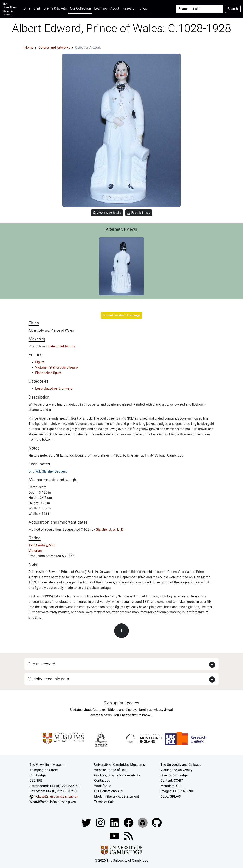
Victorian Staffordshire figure (56, 367)
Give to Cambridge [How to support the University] (174, 775)
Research (129, 8)
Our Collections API (108, 791)
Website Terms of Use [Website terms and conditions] (110, 770)
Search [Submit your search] (233, 9)
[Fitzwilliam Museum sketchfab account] (143, 822)
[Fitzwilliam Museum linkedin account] (129, 822)
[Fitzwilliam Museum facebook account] (115, 822)
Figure (40, 362)
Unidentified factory (61, 346)
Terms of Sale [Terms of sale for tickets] (104, 802)
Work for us (103, 786)
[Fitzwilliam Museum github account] (157, 822)
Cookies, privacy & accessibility (117, 775)
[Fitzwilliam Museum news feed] (129, 836)
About (115, 8)
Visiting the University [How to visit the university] (176, 770)
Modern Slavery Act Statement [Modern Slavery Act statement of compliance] (117, 796)
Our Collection (80, 8)
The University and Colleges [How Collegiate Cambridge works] (181, 765)
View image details (107, 213)
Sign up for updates (121, 703)
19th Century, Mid (41, 545)
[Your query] (200, 9)
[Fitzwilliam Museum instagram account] (101, 822)
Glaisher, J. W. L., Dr (110, 530)
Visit (37, 8)
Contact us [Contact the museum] (102, 781)
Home (27, 8)
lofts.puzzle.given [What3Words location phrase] (63, 802)
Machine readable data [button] (48, 679)
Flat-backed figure (48, 373)
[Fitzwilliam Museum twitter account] (87, 822)
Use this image (139, 213)
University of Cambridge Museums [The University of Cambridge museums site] (120, 765)
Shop (143, 8)
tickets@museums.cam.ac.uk (56, 796)
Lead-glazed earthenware (54, 389)
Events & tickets (55, 8)
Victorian (35, 551)
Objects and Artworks (54, 48)
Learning (101, 8)
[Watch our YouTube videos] (115, 836)
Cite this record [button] (41, 664)
